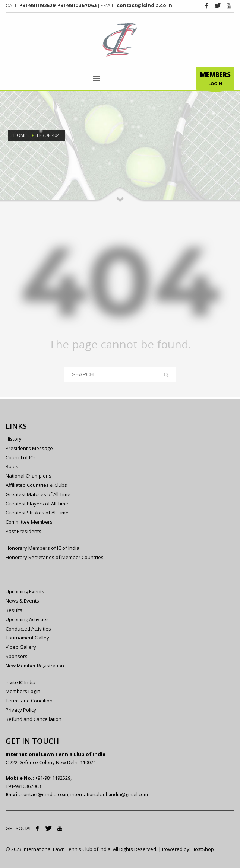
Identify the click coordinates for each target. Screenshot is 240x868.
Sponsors (17, 656)
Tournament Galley (27, 638)
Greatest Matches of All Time (38, 494)
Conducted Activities (28, 629)
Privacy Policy (21, 710)
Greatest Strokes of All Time (37, 513)
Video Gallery (21, 647)
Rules (12, 466)
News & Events (22, 601)
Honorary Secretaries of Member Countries (55, 557)
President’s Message (29, 448)
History (14, 439)
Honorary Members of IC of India (42, 548)
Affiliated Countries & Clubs (36, 485)
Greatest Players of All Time (37, 504)
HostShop (203, 849)
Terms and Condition (29, 701)
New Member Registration (35, 666)
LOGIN (215, 80)
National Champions (29, 476)
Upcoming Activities (27, 619)
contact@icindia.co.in (144, 5)
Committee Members (29, 522)
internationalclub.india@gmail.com (109, 794)
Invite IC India (20, 682)
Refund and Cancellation (34, 719)
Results (14, 610)
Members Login (23, 691)
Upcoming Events (25, 591)
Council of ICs (21, 457)
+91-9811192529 (38, 5)
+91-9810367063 (77, 5)
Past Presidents (23, 531)
